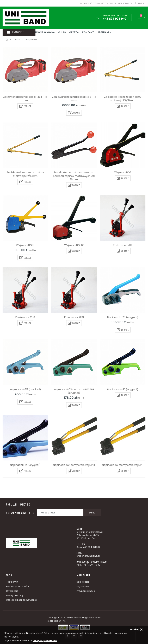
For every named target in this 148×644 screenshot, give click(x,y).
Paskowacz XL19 (123, 245)
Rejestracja (83, 582)
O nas (73, 32)
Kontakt (99, 32)
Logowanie (83, 586)
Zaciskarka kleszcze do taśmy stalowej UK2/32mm (123, 98)
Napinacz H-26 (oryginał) (123, 317)
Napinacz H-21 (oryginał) (25, 465)
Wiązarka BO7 (123, 172)
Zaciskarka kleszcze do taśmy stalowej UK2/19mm (25, 174)
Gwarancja (12, 591)
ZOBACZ (25, 106)
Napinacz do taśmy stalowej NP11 (123, 465)
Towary (17, 39)
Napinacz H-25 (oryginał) (25, 389)
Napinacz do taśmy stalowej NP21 (74, 465)
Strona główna (55, 32)
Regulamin (115, 32)
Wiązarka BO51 (25, 245)
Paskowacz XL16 (25, 317)
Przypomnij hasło (86, 591)
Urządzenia (31, 39)
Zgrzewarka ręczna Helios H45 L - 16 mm (25, 98)
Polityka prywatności (17, 586)
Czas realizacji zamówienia (21, 600)
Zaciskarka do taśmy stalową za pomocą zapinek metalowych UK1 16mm (74, 176)
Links (141, 3)
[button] (97, 17)
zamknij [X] (137, 629)
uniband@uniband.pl (88, 556)
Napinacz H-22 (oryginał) (123, 389)
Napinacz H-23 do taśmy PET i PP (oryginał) (74, 391)
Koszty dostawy (15, 595)
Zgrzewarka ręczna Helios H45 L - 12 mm (74, 98)
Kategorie (16, 32)
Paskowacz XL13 (74, 317)
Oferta (85, 32)
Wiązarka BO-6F (74, 245)
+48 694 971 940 (92, 547)
